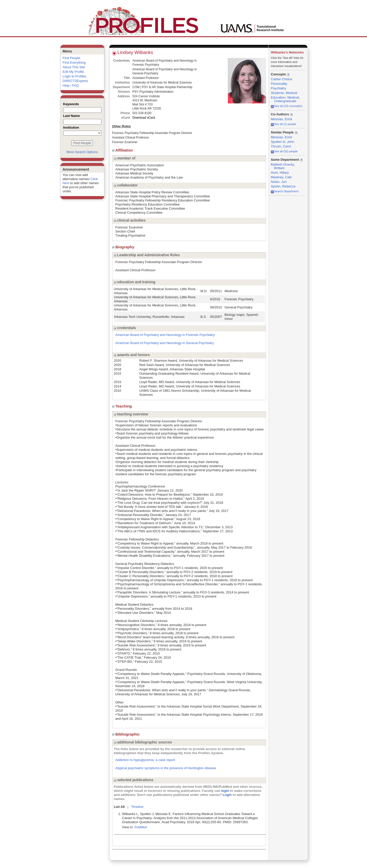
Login (227, 795)
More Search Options (82, 152)
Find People (71, 58)
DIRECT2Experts (75, 81)
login (225, 791)
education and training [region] (135, 282)
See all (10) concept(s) (287, 106)
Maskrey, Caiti (281, 177)
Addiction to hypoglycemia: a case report (145, 760)
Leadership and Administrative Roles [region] (147, 255)
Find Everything (74, 63)
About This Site (74, 67)
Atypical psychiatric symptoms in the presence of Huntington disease (166, 768)
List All (119, 807)
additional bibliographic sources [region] (143, 742)
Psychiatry (279, 88)
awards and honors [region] (132, 355)
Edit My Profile (73, 72)
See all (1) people (284, 124)
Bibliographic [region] (127, 734)
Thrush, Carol (281, 146)
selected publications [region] (134, 780)
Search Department (285, 191)
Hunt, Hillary (280, 173)
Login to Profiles (75, 76)
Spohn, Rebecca (283, 186)
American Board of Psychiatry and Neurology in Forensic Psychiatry (165, 335)
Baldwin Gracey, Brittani (283, 166)
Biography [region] (124, 247)
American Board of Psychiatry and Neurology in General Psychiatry (165, 343)
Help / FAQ (71, 85)
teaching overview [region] (131, 414)
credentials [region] (125, 328)
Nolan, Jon (279, 182)
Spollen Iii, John (283, 142)
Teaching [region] (123, 406)
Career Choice (282, 79)
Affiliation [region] (123, 150)
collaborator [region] (126, 185)
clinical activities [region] (130, 220)
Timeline (137, 807)
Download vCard (144, 118)
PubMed (140, 827)
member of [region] (125, 158)
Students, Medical (284, 93)
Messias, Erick (282, 119)
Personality (279, 84)
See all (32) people (284, 151)
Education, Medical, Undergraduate (285, 99)
